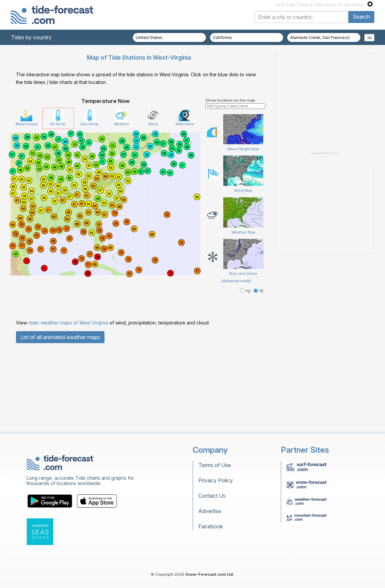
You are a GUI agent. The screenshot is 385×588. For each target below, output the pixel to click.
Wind (153, 118)
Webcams (185, 118)
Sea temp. (90, 118)
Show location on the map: (231, 100)
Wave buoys (27, 118)
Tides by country (31, 37)
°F (259, 291)
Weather (121, 118)
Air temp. (58, 118)
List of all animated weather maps (60, 337)
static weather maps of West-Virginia (68, 323)
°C (246, 291)
